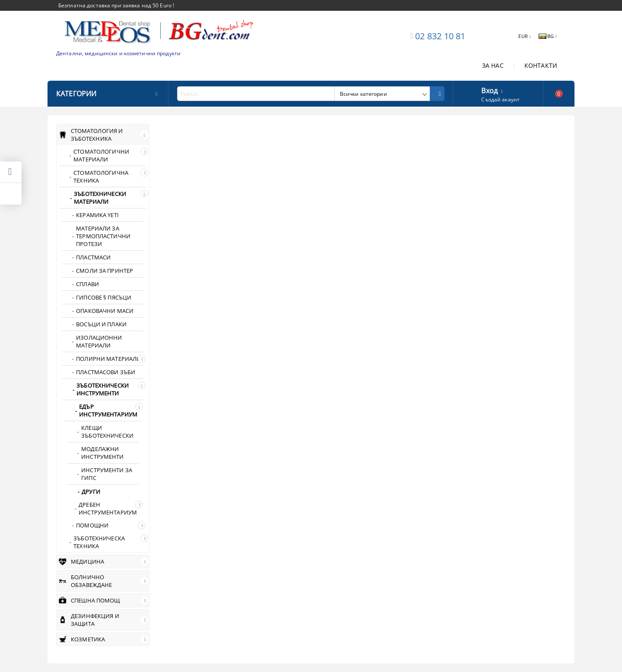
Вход (489, 90)
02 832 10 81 (440, 36)
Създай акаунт (500, 99)
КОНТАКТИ (541, 65)
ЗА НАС (493, 65)
